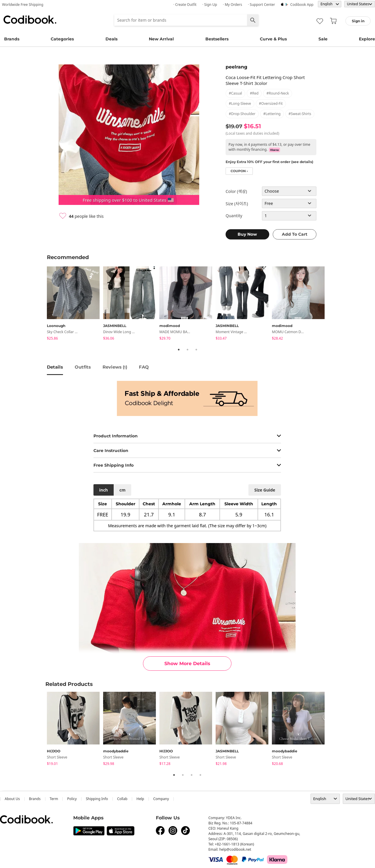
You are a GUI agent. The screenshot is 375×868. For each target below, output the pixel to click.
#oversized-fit (271, 103)
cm (122, 490)
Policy (72, 799)
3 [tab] (196, 350)
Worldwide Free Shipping (23, 5)
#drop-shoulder (242, 114)
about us (12, 799)
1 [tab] (179, 350)
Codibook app (302, 5)
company (161, 799)
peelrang (236, 67)
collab (122, 799)
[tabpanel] (75, 304)
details (55, 367)
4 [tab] (200, 775)
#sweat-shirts (300, 114)
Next (333, 304)
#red (254, 93)
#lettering (272, 114)
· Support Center (261, 5)
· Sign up (210, 5)
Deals (111, 39)
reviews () (115, 367)
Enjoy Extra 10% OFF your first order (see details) (269, 162)
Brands (12, 39)
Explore (367, 39)
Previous (42, 304)
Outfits (83, 367)
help (140, 799)
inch (104, 490)
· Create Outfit (185, 5)
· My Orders (232, 5)
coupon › (239, 171)
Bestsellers (217, 39)
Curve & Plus (273, 39)
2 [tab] (187, 350)
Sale (323, 39)
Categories (62, 39)
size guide (265, 490)
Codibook (30, 20)
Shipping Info (97, 799)
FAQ (144, 367)
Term (54, 799)
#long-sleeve (240, 103)
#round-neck (278, 93)
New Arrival (161, 39)
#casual (235, 93)
